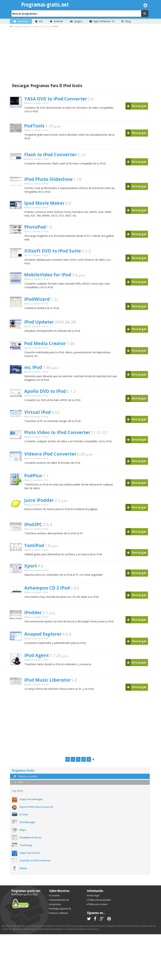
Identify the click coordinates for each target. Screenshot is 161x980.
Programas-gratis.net (26, 895)
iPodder (33, 616)
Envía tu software (59, 917)
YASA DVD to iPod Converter (57, 99)
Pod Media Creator (46, 346)
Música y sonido (33, 104)
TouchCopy (26, 849)
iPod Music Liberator (48, 683)
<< (68, 763)
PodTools (35, 126)
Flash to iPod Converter (52, 155)
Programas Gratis (23, 774)
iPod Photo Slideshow (49, 180)
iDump (23, 872)
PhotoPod (36, 228)
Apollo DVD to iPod (46, 394)
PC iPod (24, 818)
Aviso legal (93, 899)
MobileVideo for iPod (49, 277)
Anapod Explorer (44, 637)
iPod (18, 786)
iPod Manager (28, 826)
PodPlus (34, 479)
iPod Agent (37, 659)
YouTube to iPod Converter (35, 864)
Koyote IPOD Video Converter (36, 811)
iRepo (23, 834)
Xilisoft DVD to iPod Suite (54, 253)
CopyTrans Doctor (30, 857)
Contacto (55, 899)
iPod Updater (40, 324)
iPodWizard (38, 301)
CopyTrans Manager (31, 803)
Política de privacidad (99, 904)
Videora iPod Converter (52, 457)
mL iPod (34, 370)
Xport (31, 569)
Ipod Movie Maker (45, 204)
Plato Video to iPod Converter (59, 436)
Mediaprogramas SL (60, 912)
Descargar (137, 106)
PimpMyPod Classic (31, 841)
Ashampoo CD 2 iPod (48, 591)
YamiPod (35, 549)
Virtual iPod (38, 415)
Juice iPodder (40, 503)
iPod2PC (34, 528)
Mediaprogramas (23, 898)
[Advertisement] (81, 56)
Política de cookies (97, 908)
